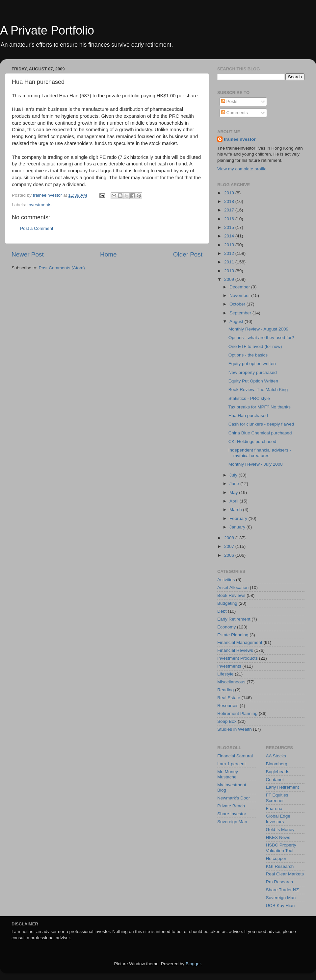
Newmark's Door (234, 798)
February (239, 518)
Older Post (188, 254)
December (240, 287)
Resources (228, 706)
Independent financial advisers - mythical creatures (260, 453)
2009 (230, 279)
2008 (230, 538)
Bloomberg (277, 764)
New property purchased (253, 372)
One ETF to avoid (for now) (255, 346)
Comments (235, 113)
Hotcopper (276, 858)
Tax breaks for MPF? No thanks (260, 407)
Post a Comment (37, 228)
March (236, 510)
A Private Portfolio (47, 30)
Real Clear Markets (285, 874)
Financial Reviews (235, 650)
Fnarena (274, 809)
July (234, 475)
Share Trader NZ (283, 890)
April (235, 501)
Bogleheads (278, 772)
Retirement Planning (237, 713)
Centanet (275, 780)
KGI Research (280, 866)
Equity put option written (252, 364)
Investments (39, 205)
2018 (230, 201)
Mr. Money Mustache (228, 774)
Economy (226, 627)
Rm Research (280, 882)
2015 (230, 227)
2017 (230, 210)
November (240, 295)
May (234, 492)
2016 (230, 219)
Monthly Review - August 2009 (258, 329)
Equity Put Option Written (253, 381)
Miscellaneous (231, 682)
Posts (229, 101)
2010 (230, 271)
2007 (230, 546)
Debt (222, 611)
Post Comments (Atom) (62, 268)
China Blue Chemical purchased (260, 433)
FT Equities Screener (277, 798)
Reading (225, 690)
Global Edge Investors (278, 819)
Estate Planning (233, 635)
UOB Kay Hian (280, 906)
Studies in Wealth (235, 729)
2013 (230, 245)
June (235, 484)
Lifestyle (225, 674)
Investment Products (237, 658)
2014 (230, 236)
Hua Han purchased (248, 416)
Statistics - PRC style (249, 398)
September (241, 313)
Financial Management (240, 642)
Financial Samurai (235, 756)
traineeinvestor (240, 139)
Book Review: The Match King (258, 390)
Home (108, 254)
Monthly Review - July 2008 (256, 464)
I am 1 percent (231, 764)
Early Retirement (234, 619)
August (237, 321)
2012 (230, 253)
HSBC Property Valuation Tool (281, 848)
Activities (226, 580)
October (238, 304)
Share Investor (232, 814)
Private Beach (231, 806)
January (238, 527)
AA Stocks (276, 756)
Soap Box (227, 721)
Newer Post (28, 254)
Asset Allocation (233, 588)
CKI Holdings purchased (252, 441)
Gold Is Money (280, 830)
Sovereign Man (232, 822)
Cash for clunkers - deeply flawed (261, 424)
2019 (230, 193)
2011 (230, 262)
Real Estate (229, 698)
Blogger (193, 964)
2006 (230, 555)
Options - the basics (248, 355)
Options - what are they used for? (261, 338)
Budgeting (227, 603)
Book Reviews (231, 595)
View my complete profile (242, 169)
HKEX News (278, 837)
